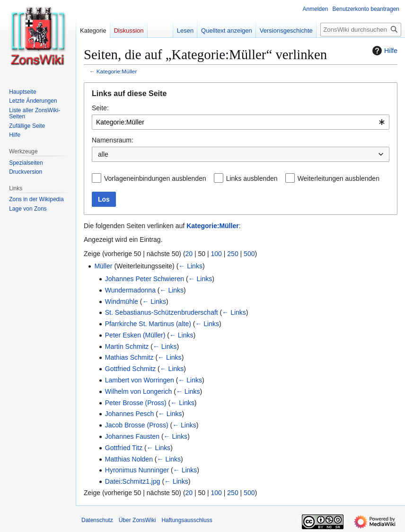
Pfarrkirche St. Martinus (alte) (148, 324)
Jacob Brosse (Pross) (137, 425)
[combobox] (241, 122)
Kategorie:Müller (117, 71)
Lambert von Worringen (140, 380)
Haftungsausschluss (187, 520)
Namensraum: (113, 140)
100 (216, 254)
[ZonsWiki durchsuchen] (361, 30)
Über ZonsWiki (137, 520)
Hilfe (384, 51)
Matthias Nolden (129, 459)
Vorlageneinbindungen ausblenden (155, 178)
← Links (190, 266)
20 (189, 254)
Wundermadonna (130, 290)
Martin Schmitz (127, 346)
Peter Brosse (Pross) (136, 403)
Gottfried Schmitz (130, 369)
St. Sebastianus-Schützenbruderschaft (162, 312)
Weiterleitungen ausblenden (339, 178)
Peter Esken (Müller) (135, 335)
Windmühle (122, 301)
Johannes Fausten (132, 436)
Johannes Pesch (130, 414)
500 (249, 254)
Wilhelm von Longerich (139, 391)
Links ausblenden (252, 178)
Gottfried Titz (124, 448)
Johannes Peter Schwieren (145, 279)
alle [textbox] (103, 154)
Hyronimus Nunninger (137, 470)
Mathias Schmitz (129, 357)
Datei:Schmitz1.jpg (133, 481)
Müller (103, 266)
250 (233, 254)
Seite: (100, 108)
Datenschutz (97, 520)
